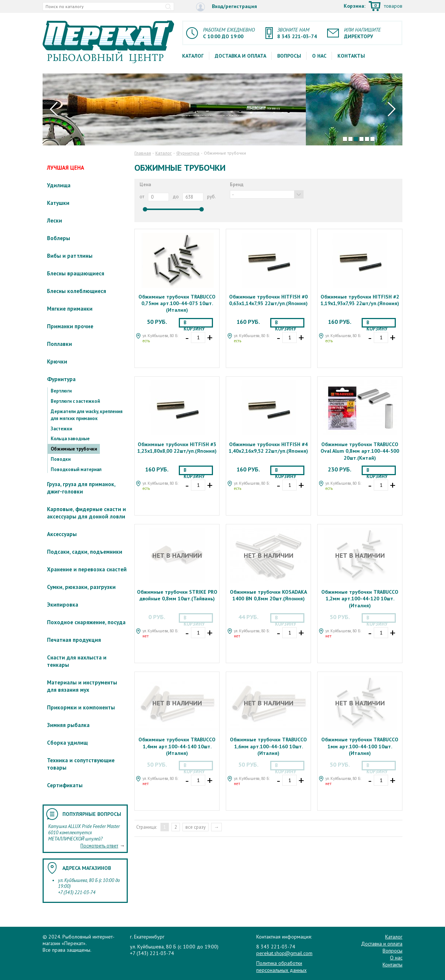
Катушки (58, 203)
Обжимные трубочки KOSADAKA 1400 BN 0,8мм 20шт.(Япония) (268, 595)
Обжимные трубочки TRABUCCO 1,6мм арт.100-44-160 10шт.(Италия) (268, 746)
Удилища (59, 185)
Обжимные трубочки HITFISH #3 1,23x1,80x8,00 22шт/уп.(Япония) (177, 448)
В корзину (194, 323)
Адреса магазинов (87, 868)
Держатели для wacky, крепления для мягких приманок (87, 415)
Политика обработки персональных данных (281, 966)
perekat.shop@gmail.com (284, 953)
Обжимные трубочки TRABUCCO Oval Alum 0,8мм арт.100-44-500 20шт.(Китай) (360, 451)
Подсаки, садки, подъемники (85, 552)
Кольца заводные (70, 439)
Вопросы (289, 56)
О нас (319, 56)
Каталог (193, 56)
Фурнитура (61, 379)
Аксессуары (62, 534)
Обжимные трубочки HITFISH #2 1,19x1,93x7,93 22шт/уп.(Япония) (360, 300)
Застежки (61, 429)
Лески (55, 220)
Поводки (61, 459)
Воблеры (59, 238)
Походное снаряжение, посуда (86, 622)
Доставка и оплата (240, 56)
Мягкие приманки (70, 309)
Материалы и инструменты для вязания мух (82, 686)
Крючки (57, 361)
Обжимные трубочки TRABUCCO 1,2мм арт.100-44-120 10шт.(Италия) (360, 599)
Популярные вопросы (92, 814)
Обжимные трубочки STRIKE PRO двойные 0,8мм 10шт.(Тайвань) (177, 595)
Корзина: (373, 7)
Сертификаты (65, 785)
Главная (143, 153)
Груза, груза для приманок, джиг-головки (81, 488)
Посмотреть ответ (99, 846)
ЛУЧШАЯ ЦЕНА (66, 168)
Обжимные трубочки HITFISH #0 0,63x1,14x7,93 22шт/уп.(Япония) (268, 300)
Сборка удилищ (67, 743)
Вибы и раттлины (70, 256)
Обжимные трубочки (74, 449)
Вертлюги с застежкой (75, 401)
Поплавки (59, 344)
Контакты (351, 56)
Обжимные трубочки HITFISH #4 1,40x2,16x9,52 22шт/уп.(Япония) (268, 448)
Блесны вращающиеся (76, 273)
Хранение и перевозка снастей (87, 569)
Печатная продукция (74, 640)
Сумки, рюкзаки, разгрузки (81, 587)
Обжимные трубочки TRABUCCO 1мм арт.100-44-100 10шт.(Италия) (360, 746)
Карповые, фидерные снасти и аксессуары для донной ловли (86, 513)
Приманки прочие (70, 326)
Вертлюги (61, 391)
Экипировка (63, 605)
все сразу (196, 827)
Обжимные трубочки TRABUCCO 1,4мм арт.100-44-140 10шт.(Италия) (177, 746)
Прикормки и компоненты (81, 707)
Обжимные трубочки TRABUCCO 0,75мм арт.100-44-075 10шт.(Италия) (177, 303)
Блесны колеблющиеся (77, 291)
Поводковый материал (76, 469)
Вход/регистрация (227, 7)
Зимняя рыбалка (68, 725)
